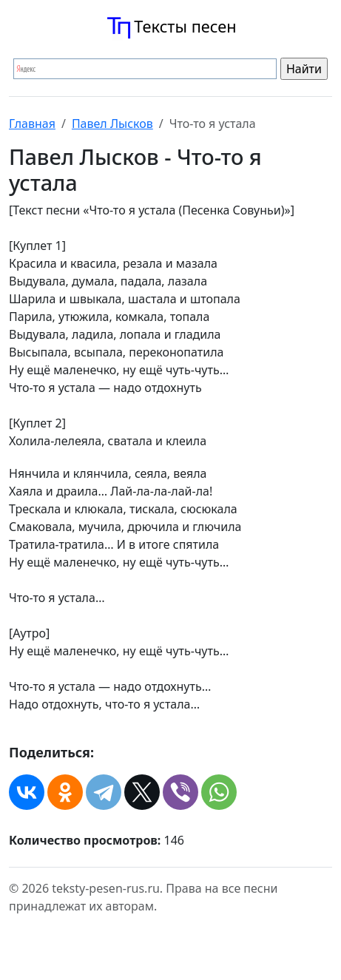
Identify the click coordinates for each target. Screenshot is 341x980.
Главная (32, 124)
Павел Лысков (112, 124)
